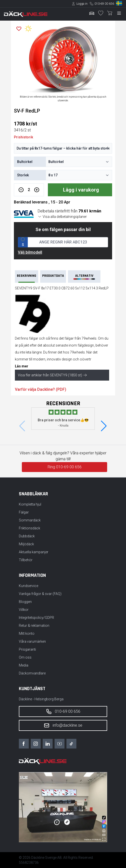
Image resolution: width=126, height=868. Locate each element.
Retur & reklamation (34, 626)
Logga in (82, 4)
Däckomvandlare (32, 673)
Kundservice (29, 586)
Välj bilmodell (30, 252)
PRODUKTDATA (53, 276)
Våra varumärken (32, 641)
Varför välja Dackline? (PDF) (41, 389)
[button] (104, 426)
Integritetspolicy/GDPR (36, 618)
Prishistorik (23, 137)
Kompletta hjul (30, 504)
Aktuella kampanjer (34, 552)
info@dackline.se (63, 725)
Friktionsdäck (30, 528)
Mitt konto (27, 633)
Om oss (25, 657)
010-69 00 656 (104, 4)
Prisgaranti (27, 649)
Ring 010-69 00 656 (65, 467)
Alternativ (84, 277)
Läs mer (22, 366)
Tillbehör (26, 560)
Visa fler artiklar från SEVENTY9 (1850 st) (52, 375)
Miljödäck (26, 544)
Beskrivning (27, 278)
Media (24, 665)
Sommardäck (30, 520)
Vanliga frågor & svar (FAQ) (40, 594)
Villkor (24, 610)
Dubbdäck (27, 536)
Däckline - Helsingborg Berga (41, 699)
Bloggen (25, 602)
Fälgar (24, 512)
